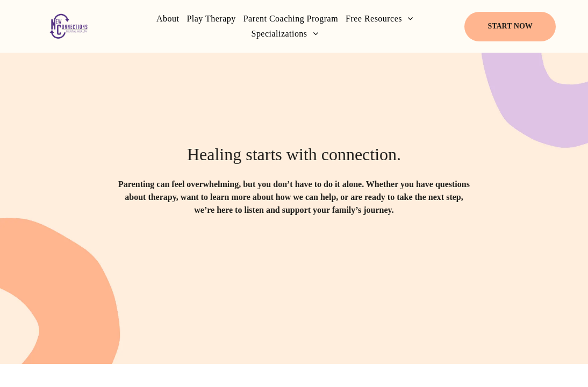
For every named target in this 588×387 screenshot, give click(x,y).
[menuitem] (168, 19)
